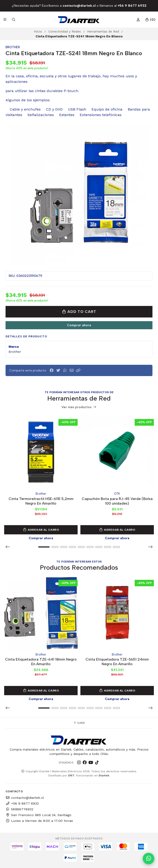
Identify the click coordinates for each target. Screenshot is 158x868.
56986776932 (19, 809)
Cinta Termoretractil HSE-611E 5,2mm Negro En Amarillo (41, 501)
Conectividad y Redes (65, 31)
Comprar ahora (79, 325)
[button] (78, 370)
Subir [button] (79, 723)
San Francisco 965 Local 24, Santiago (38, 815)
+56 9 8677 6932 (22, 803)
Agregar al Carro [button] (41, 530)
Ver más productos (79, 407)
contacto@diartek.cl (25, 798)
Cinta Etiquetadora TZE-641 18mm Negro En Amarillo (41, 662)
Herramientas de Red (103, 31)
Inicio (38, 31)
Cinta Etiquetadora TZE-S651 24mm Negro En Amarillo (117, 662)
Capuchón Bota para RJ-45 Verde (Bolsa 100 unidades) (117, 501)
